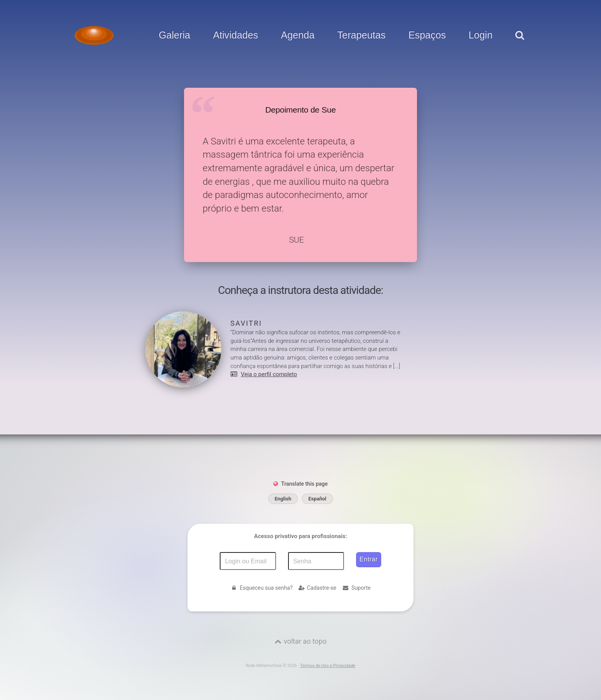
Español (317, 499)
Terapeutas (362, 35)
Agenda (298, 35)
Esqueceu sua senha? (261, 588)
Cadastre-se (317, 588)
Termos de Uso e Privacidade (328, 666)
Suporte (356, 588)
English (283, 499)
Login (481, 35)
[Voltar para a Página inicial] (94, 35)
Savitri (246, 323)
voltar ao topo (305, 641)
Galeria (175, 35)
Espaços (427, 35)
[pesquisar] (519, 43)
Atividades (235, 35)
